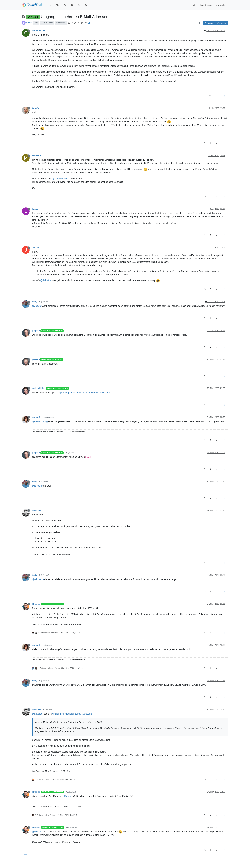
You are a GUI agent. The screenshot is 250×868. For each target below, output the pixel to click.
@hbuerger (47, 645)
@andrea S (71, 453)
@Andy (67, 796)
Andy (35, 302)
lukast (35, 209)
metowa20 (37, 156)
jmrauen (36, 359)
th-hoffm (36, 108)
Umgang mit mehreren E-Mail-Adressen (72, 714)
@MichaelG (44, 575)
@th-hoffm (46, 280)
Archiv (29, 23)
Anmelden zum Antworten (216, 23)
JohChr (35, 248)
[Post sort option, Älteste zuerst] (199, 23)
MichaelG (36, 510)
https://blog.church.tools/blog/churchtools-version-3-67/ (85, 393)
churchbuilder (39, 31)
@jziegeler (44, 482)
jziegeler (36, 331)
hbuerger (36, 604)
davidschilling (39, 388)
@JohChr (43, 302)
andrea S (36, 417)
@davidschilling (49, 417)
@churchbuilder (60, 179)
